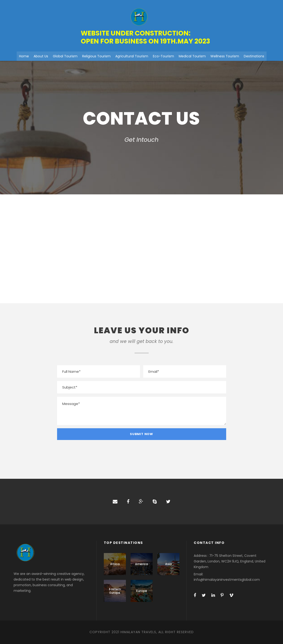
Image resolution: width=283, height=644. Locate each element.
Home (24, 56)
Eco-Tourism (163, 56)
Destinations (254, 56)
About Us (41, 56)
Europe (142, 591)
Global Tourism (65, 56)
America (141, 564)
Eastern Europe (115, 591)
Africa (115, 564)
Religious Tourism (96, 56)
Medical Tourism (192, 56)
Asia (168, 564)
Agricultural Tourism (132, 56)
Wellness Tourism (225, 56)
